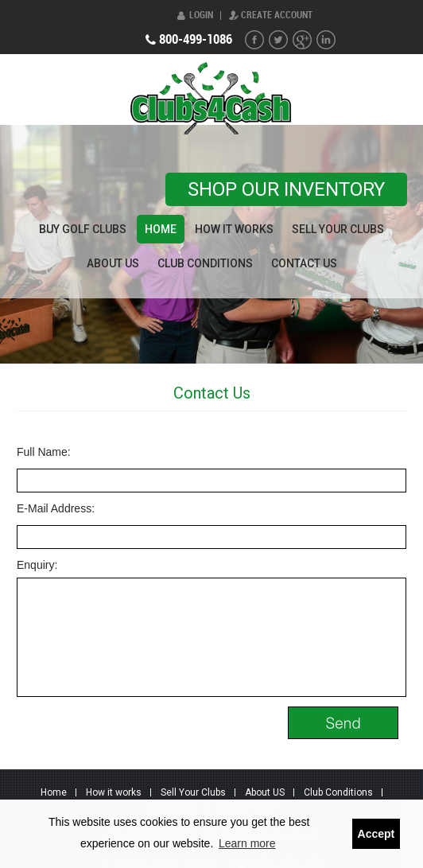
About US (113, 263)
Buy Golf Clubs (83, 229)
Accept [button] (376, 834)
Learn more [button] (247, 843)
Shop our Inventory (286, 189)
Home (161, 229)
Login (201, 15)
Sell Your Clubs (338, 229)
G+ (302, 40)
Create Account (277, 15)
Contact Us (304, 263)
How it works (234, 229)
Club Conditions (205, 263)
